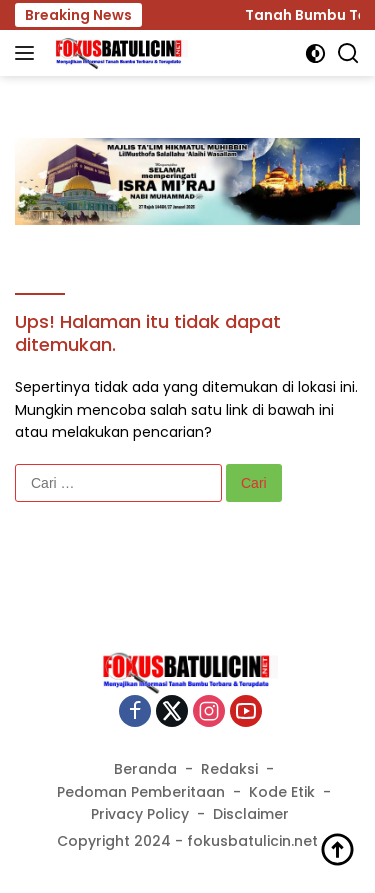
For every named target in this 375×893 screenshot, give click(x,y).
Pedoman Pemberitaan (141, 792)
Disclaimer (251, 814)
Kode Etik (282, 792)
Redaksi (229, 769)
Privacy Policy (140, 814)
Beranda (145, 769)
